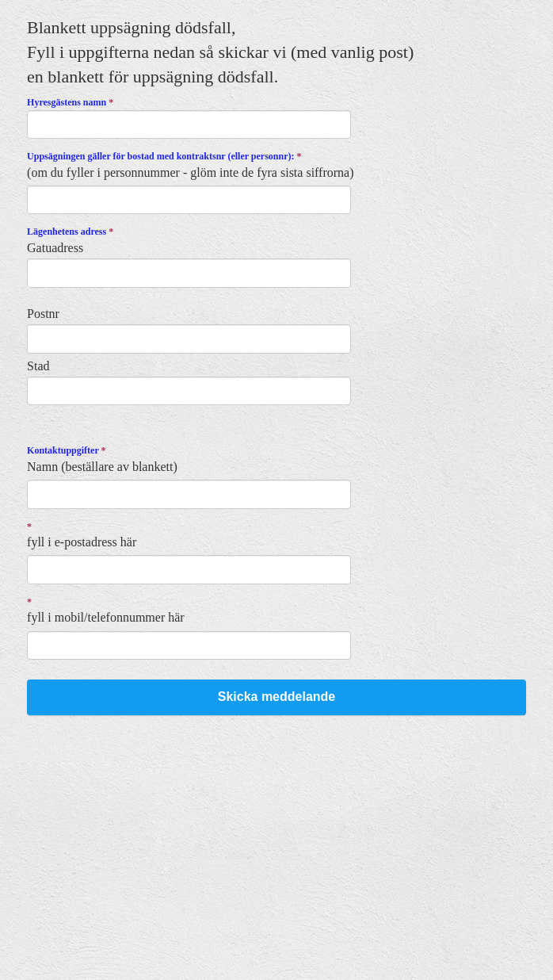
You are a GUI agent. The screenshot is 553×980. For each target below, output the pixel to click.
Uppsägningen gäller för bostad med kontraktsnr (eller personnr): (164, 156)
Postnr (43, 314)
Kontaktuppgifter (66, 450)
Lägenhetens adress (70, 232)
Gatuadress (55, 248)
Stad (38, 366)
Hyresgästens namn (70, 102)
